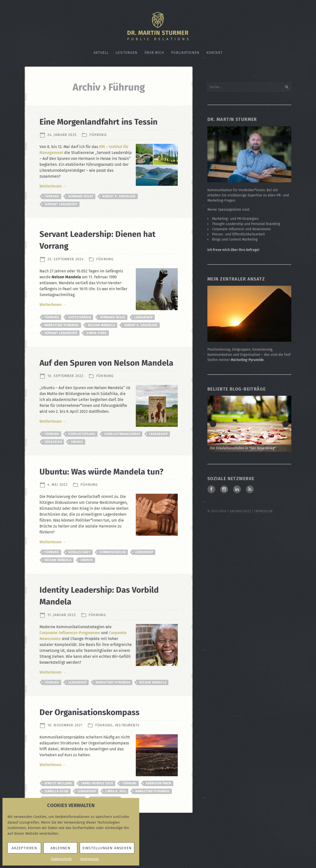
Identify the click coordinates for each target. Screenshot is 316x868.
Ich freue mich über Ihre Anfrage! (233, 250)
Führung (98, 147)
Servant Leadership (61, 216)
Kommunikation (113, 588)
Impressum (90, 859)
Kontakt (214, 53)
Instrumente (127, 761)
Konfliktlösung (82, 458)
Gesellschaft (79, 588)
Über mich (154, 53)
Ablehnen (60, 848)
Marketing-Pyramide (62, 337)
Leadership (144, 329)
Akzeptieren (24, 848)
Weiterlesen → (53, 198)
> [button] (286, 424)
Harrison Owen (158, 819)
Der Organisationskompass (100, 747)
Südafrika (53, 466)
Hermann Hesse (81, 208)
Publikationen (185, 53)
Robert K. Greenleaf (119, 208)
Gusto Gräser (80, 329)
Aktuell (101, 53)
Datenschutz (61, 859)
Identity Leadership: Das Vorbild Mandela (94, 631)
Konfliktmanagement (122, 458)
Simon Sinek (97, 345)
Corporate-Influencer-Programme (70, 668)
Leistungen (127, 53)
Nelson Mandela (101, 337)
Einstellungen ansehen (107, 848)
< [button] (213, 424)
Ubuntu (77, 466)
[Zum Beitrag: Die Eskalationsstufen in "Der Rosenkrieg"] (249, 424)
